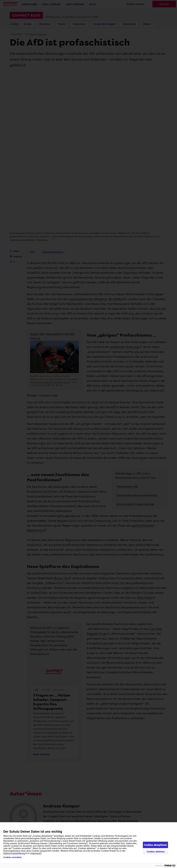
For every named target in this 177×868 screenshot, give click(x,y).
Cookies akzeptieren (155, 845)
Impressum (36, 853)
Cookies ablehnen (156, 852)
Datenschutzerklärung (14, 853)
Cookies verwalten (12, 857)
